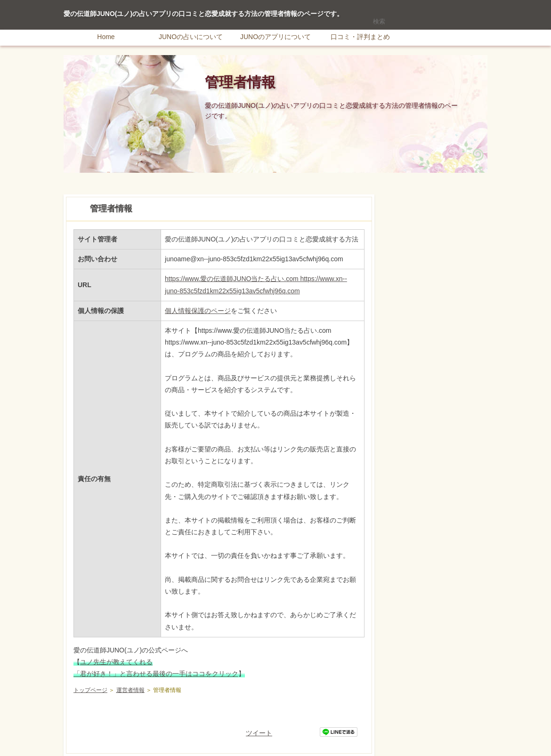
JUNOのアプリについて (275, 37)
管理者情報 (240, 82)
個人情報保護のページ (198, 311)
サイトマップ (466, 4)
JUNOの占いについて (191, 37)
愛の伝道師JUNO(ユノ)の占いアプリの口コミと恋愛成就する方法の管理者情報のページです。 (203, 14)
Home (106, 37)
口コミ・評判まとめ (360, 37)
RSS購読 (421, 4)
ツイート (259, 733)
